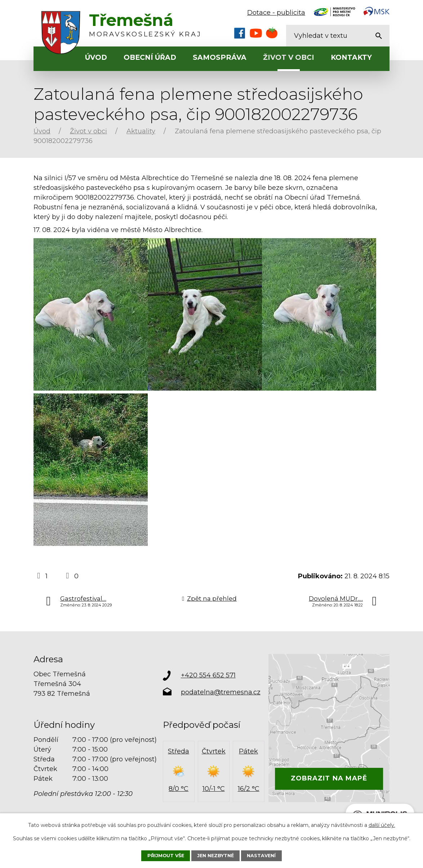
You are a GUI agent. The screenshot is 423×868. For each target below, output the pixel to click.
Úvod (96, 57)
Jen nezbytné (215, 856)
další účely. (382, 825)
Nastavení (261, 856)
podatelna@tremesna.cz (221, 692)
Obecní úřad (150, 57)
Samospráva (220, 57)
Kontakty (351, 57)
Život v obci (289, 57)
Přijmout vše (166, 856)
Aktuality (141, 131)
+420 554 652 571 (208, 675)
